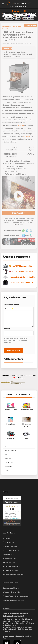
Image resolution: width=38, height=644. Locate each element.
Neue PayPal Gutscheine (12, 567)
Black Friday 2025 (9, 559)
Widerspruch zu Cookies (12, 592)
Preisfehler (31, 623)
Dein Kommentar (11, 305)
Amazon (26, 136)
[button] (6, 308)
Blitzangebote (9, 463)
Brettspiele (8, 467)
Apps (6, 455)
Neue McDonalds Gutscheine (13, 575)
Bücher (7, 471)
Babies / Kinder (9, 459)
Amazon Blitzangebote (11, 550)
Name (7, 329)
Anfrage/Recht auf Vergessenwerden (16, 596)
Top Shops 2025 (8, 554)
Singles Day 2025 (9, 562)
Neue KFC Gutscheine (11, 571)
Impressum (7, 538)
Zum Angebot (19, 213)
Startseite (7, 27)
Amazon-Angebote (10, 451)
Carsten (4, 43)
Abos (6, 446)
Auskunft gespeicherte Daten (13, 600)
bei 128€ (21, 125)
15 (26, 43)
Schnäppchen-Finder (10, 546)
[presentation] (6, 308)
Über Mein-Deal (8, 542)
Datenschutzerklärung (11, 588)
